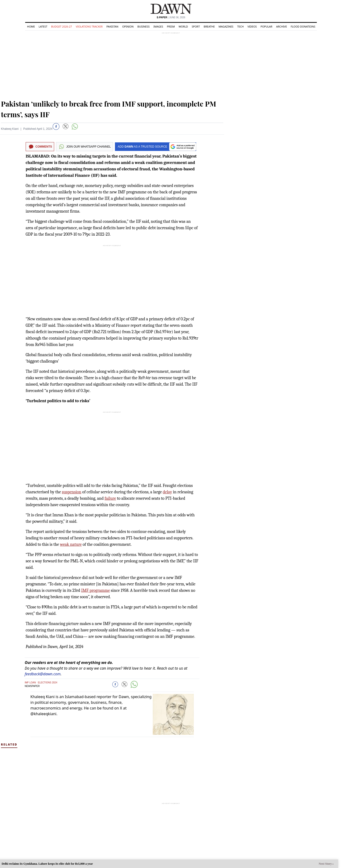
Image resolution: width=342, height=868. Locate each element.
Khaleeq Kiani (10, 129)
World (183, 26)
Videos (252, 26)
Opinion (128, 26)
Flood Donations (303, 26)
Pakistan (112, 26)
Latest (43, 26)
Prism (171, 26)
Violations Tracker (89, 26)
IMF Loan (30, 683)
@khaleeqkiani (43, 714)
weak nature (71, 544)
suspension (71, 492)
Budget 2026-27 (62, 26)
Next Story (325, 864)
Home (31, 26)
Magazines (226, 26)
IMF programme (96, 590)
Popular (266, 26)
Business (143, 26)
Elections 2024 (47, 683)
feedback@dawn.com (43, 674)
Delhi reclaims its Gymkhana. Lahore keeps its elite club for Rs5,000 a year (47, 864)
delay (167, 492)
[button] (56, 126)
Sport (196, 26)
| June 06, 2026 (171, 17)
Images (158, 26)
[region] (171, 64)
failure (110, 498)
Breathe (209, 26)
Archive (282, 26)
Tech (240, 26)
